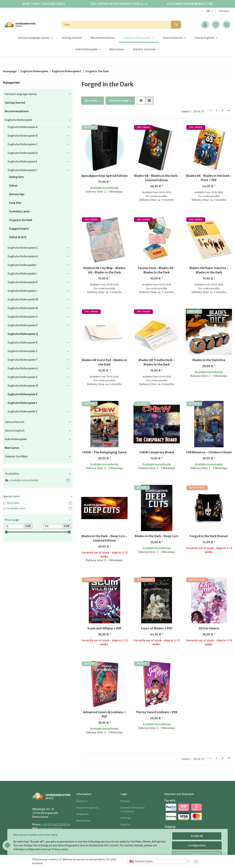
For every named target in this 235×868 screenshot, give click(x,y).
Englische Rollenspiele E (22, 162)
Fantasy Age (17, 194)
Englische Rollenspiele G (23, 248)
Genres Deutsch (15, 422)
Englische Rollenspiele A (23, 127)
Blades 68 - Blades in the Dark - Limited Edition (157, 178)
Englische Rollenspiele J (22, 274)
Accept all (197, 836)
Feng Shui (15, 203)
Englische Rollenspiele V (23, 377)
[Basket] (227, 25)
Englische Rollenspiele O (23, 317)
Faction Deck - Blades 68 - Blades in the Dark (157, 270)
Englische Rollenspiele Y (22, 403)
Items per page (119, 100)
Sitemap (126, 818)
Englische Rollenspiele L (22, 291)
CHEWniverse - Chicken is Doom (209, 452)
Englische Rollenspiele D (23, 153)
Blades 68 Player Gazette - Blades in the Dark (209, 270)
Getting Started (15, 103)
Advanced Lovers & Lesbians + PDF (104, 714)
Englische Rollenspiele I (22, 265)
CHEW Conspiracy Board (157, 452)
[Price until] (53, 526)
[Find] (116, 25)
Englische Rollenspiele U (23, 368)
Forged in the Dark (21, 220)
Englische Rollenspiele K (23, 282)
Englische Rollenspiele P (23, 325)
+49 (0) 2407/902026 (56, 825)
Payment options (87, 808)
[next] (229, 111)
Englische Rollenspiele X (23, 394)
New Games (12, 448)
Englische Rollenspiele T (23, 360)
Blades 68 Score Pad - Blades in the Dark (104, 362)
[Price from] (14, 526)
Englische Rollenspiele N (23, 308)
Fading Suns (17, 177)
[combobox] (158, 861)
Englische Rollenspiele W (23, 386)
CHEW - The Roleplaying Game (104, 452)
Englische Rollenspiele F (22, 170)
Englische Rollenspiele (19, 120)
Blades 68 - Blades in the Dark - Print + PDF (209, 178)
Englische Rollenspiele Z (23, 412)
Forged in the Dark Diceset (209, 536)
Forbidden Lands (19, 211)
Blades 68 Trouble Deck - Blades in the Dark (157, 362)
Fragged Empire (19, 229)
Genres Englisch (15, 431)
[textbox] (158, 861)
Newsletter (83, 821)
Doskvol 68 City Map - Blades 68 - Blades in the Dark (104, 270)
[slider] (6, 532)
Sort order (91, 100)
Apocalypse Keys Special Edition (104, 176)
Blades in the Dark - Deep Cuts (157, 536)
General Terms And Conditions (132, 810)
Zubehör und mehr (16, 456)
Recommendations (17, 111)
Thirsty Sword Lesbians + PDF (157, 712)
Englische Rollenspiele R (23, 343)
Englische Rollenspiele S (22, 351)
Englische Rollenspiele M (23, 299)
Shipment (83, 814)
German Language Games (21, 94)
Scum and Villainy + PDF (104, 628)
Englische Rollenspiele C (23, 144)
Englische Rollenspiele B (23, 136)
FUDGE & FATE (18, 237)
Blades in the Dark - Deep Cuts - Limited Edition (104, 538)
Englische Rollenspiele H (23, 256)
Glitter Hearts (209, 628)
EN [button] (208, 11)
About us (82, 801)
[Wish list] (216, 25)
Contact (224, 11)
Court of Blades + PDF (157, 628)
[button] (205, 25)
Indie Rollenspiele (16, 439)
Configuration (197, 845)
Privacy (125, 801)
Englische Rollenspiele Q (23, 334)
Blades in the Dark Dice (209, 360)
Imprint (125, 825)
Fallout (13, 186)
